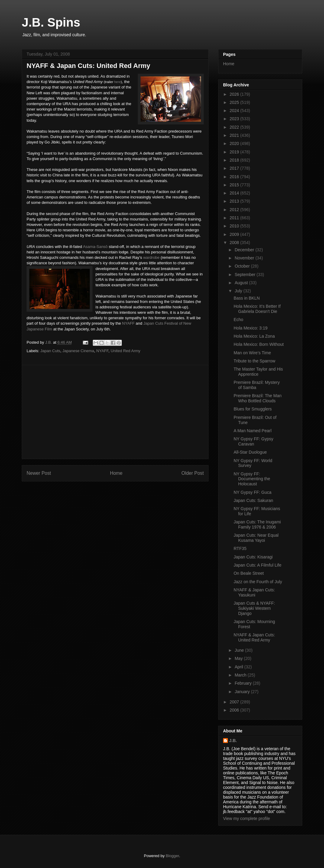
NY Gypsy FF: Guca (253, 492)
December (245, 250)
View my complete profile (246, 818)
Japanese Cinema (78, 351)
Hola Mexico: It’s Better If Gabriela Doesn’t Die (257, 309)
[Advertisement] (115, 412)
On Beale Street (249, 573)
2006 (235, 710)
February (244, 683)
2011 (235, 218)
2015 (235, 185)
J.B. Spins (51, 22)
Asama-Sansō (95, 247)
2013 (235, 201)
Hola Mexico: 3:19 (251, 328)
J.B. (233, 741)
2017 (235, 168)
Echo (238, 320)
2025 (235, 102)
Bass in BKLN (247, 298)
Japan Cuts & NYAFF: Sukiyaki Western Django (254, 608)
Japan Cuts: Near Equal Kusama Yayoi (256, 538)
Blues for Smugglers (253, 409)
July (239, 291)
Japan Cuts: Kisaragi (253, 557)
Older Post (193, 473)
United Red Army (125, 351)
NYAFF (128, 323)
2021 (235, 135)
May (239, 658)
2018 (235, 160)
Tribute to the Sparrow (254, 361)
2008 (235, 243)
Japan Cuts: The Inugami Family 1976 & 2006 (257, 524)
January (243, 692)
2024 (235, 111)
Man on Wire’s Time (252, 353)
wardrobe (151, 257)
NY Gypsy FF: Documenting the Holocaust (252, 479)
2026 (235, 94)
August (242, 283)
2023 (235, 119)
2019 (235, 152)
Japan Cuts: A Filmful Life (258, 565)
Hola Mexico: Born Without (259, 344)
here (118, 82)
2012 (235, 210)
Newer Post (39, 473)
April (239, 667)
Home (116, 473)
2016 (235, 177)
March (241, 675)
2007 (235, 702)
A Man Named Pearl (253, 431)
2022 (235, 127)
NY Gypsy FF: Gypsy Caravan (253, 441)
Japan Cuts (50, 351)
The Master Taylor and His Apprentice (258, 372)
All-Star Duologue (250, 452)
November (245, 258)
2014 (235, 193)
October (243, 266)
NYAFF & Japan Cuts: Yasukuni (254, 592)
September (245, 275)
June (240, 650)
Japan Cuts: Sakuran (253, 500)
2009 (235, 234)
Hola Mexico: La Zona (254, 336)
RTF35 (240, 548)
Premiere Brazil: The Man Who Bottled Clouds (258, 398)
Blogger (172, 856)
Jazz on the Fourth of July (258, 582)
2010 (235, 226)
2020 (235, 143)
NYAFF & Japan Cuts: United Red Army (254, 637)
